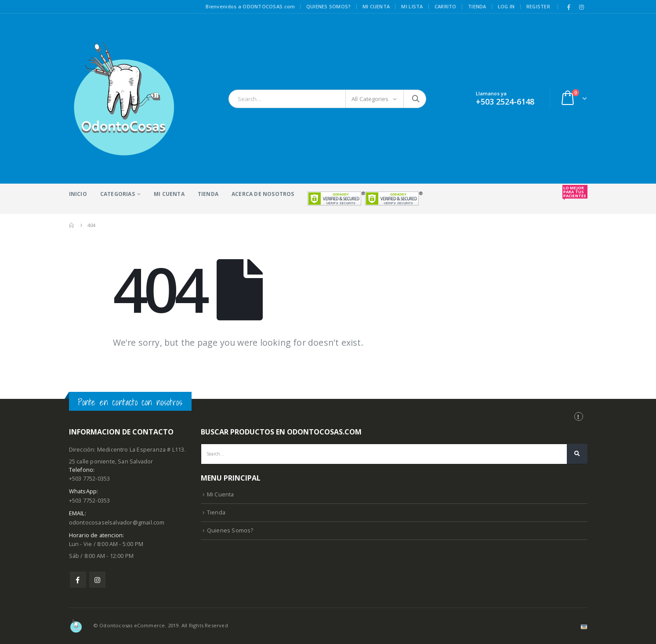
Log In (506, 6)
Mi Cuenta (169, 194)
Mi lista (412, 6)
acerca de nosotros (263, 194)
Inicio (78, 194)
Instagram (97, 580)
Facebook (78, 580)
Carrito (446, 6)
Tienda (477, 6)
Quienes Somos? (230, 530)
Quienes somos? (329, 6)
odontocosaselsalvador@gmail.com (117, 523)
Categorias (118, 194)
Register (538, 6)
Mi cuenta (376, 6)
